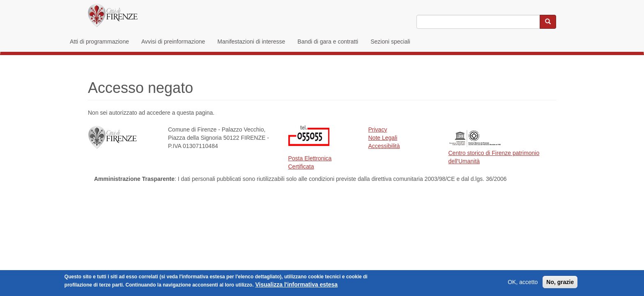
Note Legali (383, 138)
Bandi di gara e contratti (328, 42)
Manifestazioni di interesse (251, 42)
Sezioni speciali (390, 42)
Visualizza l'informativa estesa (296, 285)
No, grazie (560, 283)
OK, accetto (523, 283)
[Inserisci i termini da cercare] (478, 22)
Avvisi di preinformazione (173, 42)
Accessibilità (384, 146)
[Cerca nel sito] (548, 22)
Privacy (378, 129)
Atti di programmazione (99, 42)
